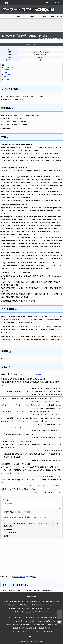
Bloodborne (32, 621)
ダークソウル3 (23, 621)
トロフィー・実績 (57, 17)
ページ (57, 3)
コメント (7, 79)
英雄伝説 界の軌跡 (45, 628)
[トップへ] (60, 612)
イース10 (12, 608)
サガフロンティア (49, 608)
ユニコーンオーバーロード (51, 605)
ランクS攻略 (8, 74)
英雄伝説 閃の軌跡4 (39, 624)
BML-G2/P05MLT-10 (43, 237)
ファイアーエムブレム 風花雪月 (42, 631)
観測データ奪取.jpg (20, 577)
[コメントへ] (60, 622)
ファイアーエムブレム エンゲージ (21, 631)
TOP (6, 17)
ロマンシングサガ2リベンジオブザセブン (16, 605)
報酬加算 (7, 70)
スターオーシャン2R (22, 608)
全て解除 (7, 536)
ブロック (59, 388)
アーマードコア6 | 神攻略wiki (28, 9)
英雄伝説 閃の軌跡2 (12, 624)
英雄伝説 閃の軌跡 (50, 621)
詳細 (34, 577)
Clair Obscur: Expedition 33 (50, 601)
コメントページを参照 (33, 374)
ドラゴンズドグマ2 (36, 605)
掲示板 (31, 17)
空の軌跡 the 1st (35, 601)
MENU (19, 17)
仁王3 (6, 601)
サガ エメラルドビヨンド (41, 612)
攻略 (5, 72)
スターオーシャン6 (36, 608)
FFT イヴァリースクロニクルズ (19, 601)
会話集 (6, 77)
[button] (40, 3)
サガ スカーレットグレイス (23, 612)
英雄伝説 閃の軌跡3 (25, 624)
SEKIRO (40, 621)
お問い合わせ (24, 642)
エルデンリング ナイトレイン (15, 617)
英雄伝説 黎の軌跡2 (31, 628)
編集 (47, 3)
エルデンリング (31, 617)
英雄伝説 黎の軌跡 (18, 628)
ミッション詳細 (9, 67)
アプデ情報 (44, 17)
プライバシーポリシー (36, 642)
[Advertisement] (31, 25)
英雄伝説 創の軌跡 (52, 624)
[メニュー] (60, 617)
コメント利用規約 (25, 517)
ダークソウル (52, 617)
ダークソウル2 (12, 621)
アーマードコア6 (42, 617)
